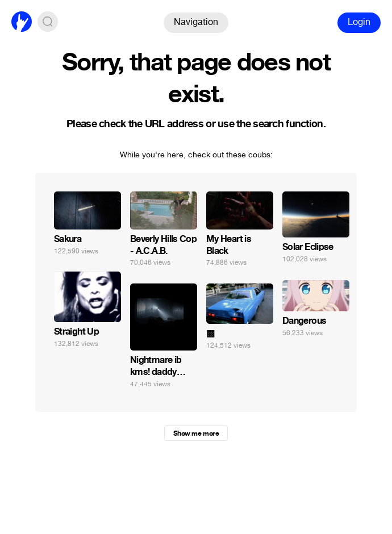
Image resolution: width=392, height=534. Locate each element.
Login (359, 22)
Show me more (196, 433)
